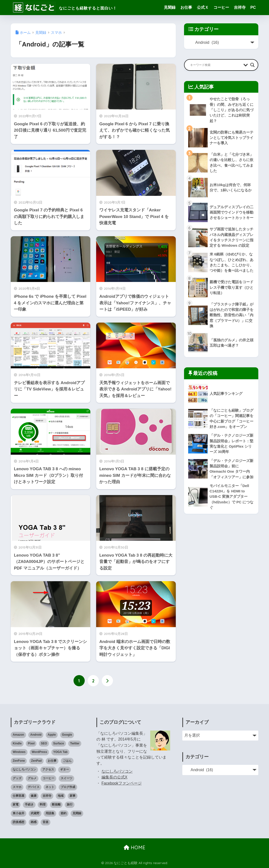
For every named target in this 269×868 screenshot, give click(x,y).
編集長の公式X (115, 777)
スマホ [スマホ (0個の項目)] (17, 787)
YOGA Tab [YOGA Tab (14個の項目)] (60, 752)
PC (253, 7)
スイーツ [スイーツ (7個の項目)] (66, 778)
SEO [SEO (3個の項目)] (44, 743)
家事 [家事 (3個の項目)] (73, 796)
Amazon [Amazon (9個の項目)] (18, 734)
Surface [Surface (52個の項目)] (59, 743)
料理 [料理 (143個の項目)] (43, 805)
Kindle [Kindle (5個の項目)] (17, 743)
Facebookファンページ (122, 783)
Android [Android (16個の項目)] (36, 734)
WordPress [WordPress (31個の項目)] (39, 752)
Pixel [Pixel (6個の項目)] (31, 743)
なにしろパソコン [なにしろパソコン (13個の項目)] (24, 769)
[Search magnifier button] (252, 65)
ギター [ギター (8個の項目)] (65, 769)
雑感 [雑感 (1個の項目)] (34, 822)
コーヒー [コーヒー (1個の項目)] (48, 778)
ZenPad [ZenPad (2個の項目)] (36, 761)
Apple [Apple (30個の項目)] (52, 734)
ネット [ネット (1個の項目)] (50, 787)
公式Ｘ (203, 7)
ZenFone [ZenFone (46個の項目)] (19, 761)
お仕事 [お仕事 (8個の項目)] (52, 761)
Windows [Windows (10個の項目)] (19, 752)
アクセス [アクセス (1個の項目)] (48, 769)
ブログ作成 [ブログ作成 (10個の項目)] (68, 787)
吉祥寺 (240, 7)
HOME (134, 847)
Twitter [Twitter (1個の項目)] (75, 743)
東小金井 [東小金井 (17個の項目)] (19, 813)
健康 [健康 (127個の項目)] (34, 796)
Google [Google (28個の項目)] (67, 734)
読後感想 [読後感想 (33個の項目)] (19, 822)
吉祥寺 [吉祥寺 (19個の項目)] (47, 796)
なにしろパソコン (117, 771)
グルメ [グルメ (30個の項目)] (32, 778)
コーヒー (221, 7)
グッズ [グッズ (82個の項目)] (17, 778)
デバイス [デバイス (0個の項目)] (34, 787)
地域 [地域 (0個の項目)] (61, 796)
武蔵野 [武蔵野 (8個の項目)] (35, 813)
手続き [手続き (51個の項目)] (29, 805)
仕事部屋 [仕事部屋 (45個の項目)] (19, 796)
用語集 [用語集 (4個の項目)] (50, 813)
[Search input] (216, 65)
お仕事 (186, 7)
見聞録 (170, 7)
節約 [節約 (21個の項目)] (64, 813)
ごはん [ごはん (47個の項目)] (67, 761)
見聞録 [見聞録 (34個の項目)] (77, 813)
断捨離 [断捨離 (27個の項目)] (56, 805)
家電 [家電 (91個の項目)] (16, 805)
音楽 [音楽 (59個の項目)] (46, 822)
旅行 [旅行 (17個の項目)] (70, 805)
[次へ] (107, 681)
